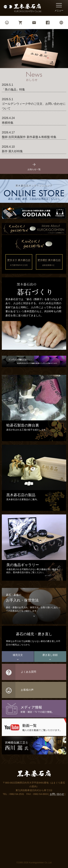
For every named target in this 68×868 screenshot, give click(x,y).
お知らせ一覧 (34, 166)
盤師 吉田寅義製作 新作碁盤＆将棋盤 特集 (29, 137)
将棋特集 (8, 123)
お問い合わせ (57, 794)
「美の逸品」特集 (13, 89)
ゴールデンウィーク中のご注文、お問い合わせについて (34, 106)
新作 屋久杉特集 (12, 151)
